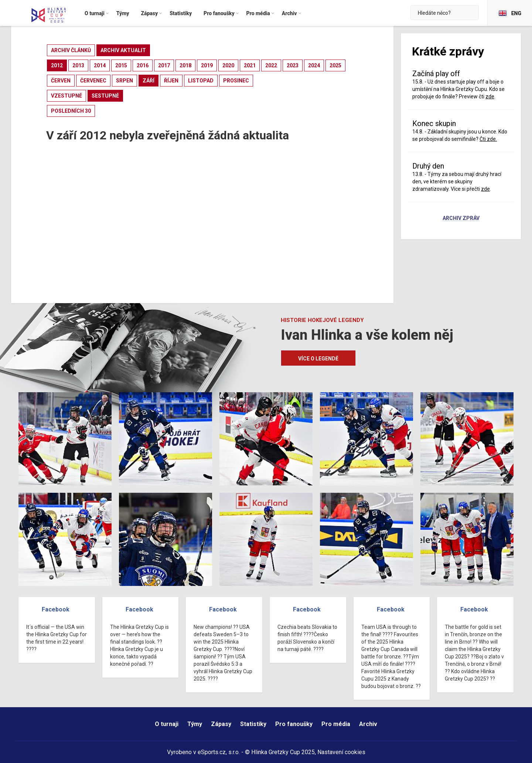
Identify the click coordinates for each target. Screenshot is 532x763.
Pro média (336, 724)
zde (490, 96)
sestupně (105, 96)
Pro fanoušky (294, 724)
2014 (100, 65)
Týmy (195, 724)
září (149, 81)
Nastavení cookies (341, 752)
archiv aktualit (123, 50)
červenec (93, 81)
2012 (57, 65)
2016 (143, 65)
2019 (207, 65)
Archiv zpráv (461, 218)
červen (61, 81)
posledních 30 (71, 111)
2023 (293, 65)
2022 (271, 65)
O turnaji (167, 724)
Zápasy (221, 724)
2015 (121, 65)
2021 (250, 65)
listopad (201, 81)
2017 (164, 65)
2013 (78, 65)
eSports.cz (212, 752)
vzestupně (66, 96)
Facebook (56, 609)
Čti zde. (488, 139)
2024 (314, 65)
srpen (125, 81)
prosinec (236, 81)
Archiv (368, 724)
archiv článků (71, 50)
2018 (185, 65)
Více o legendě (318, 359)
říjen (171, 81)
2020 (228, 65)
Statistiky (253, 724)
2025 (335, 65)
